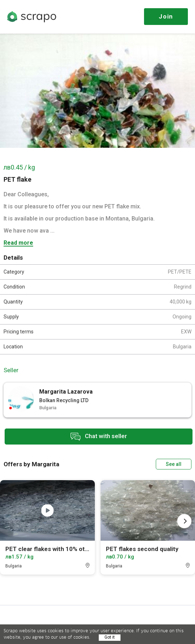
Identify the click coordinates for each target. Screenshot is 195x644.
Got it (110, 637)
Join (166, 16)
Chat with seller (99, 437)
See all (174, 464)
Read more (18, 243)
